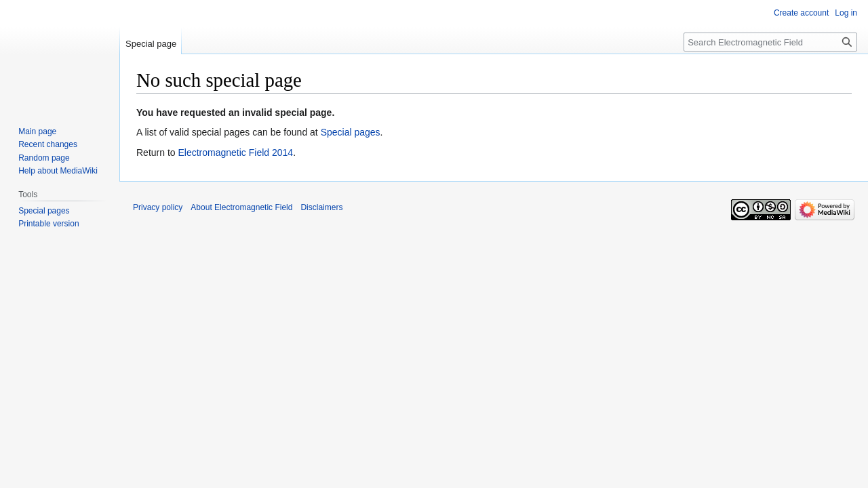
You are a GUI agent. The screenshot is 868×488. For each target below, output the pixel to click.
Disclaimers (321, 207)
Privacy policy (158, 207)
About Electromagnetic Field (241, 207)
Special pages (351, 132)
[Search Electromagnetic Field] (770, 42)
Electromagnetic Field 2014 (235, 152)
